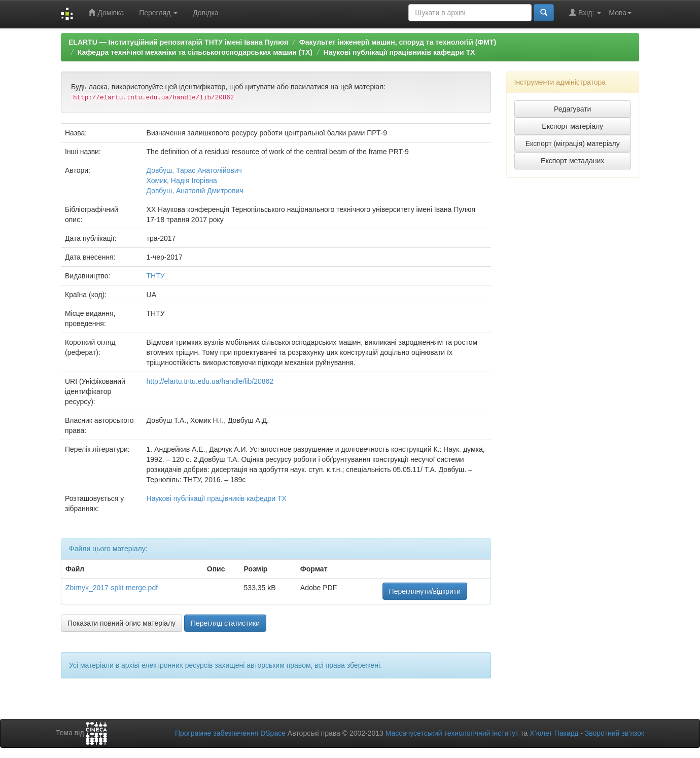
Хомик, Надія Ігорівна (182, 181)
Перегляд (158, 13)
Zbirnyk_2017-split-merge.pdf (112, 588)
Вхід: (585, 12)
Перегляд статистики (225, 623)
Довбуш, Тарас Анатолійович (194, 170)
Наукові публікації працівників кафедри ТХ (399, 52)
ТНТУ (156, 276)
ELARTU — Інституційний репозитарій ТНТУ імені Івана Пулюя (178, 42)
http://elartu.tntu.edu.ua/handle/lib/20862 (210, 381)
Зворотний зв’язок (615, 733)
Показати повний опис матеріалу (121, 623)
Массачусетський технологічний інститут (452, 733)
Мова (620, 13)
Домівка (106, 12)
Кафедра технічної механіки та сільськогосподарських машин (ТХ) (195, 52)
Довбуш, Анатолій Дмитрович (195, 191)
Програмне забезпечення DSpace (230, 733)
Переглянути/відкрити (425, 591)
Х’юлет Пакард (554, 733)
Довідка (205, 13)
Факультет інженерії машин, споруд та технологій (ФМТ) (398, 42)
